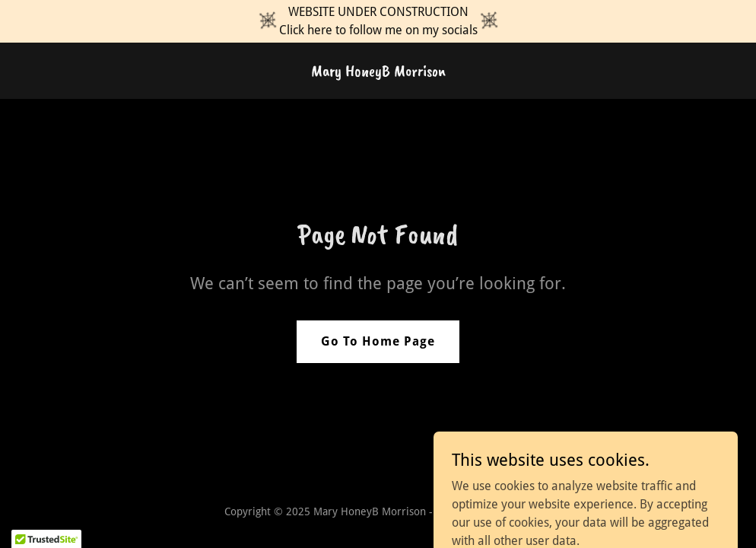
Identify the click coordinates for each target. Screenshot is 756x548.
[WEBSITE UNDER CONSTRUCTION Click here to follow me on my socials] (378, 21)
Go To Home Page (378, 341)
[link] (378, 72)
